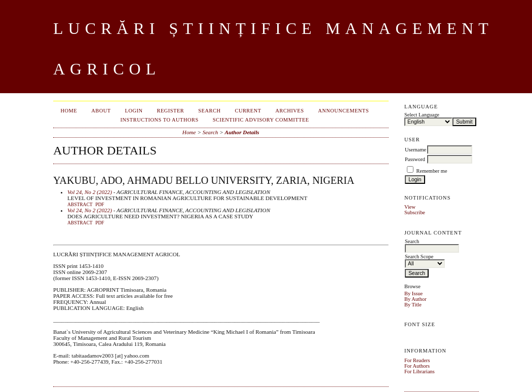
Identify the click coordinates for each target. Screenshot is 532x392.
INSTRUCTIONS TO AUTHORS (160, 120)
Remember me (432, 171)
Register (171, 111)
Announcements (344, 111)
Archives (290, 111)
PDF (100, 205)
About (101, 111)
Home (69, 111)
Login (134, 111)
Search (209, 111)
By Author (415, 299)
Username (415, 150)
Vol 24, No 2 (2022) (90, 192)
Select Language (422, 115)
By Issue (413, 293)
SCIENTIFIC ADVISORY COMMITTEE (261, 120)
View (410, 207)
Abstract (80, 205)
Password (415, 159)
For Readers (417, 360)
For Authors (417, 366)
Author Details (242, 132)
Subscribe (415, 212)
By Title (413, 305)
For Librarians (420, 371)
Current (248, 111)
